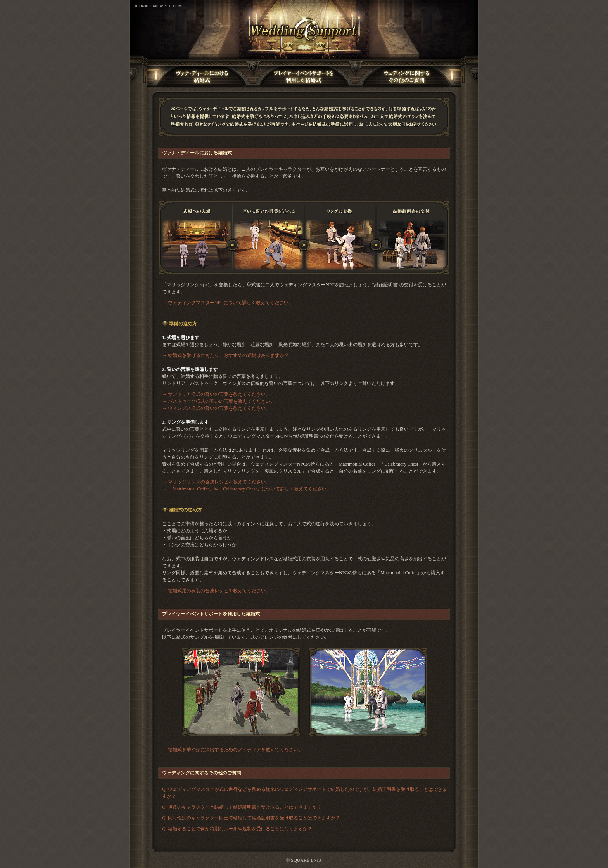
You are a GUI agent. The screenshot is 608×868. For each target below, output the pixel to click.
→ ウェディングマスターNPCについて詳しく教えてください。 (228, 303)
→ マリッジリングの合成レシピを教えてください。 (216, 482)
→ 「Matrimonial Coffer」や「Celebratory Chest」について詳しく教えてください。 (247, 489)
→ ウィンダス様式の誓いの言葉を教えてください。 (216, 408)
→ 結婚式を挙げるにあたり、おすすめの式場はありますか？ (225, 355)
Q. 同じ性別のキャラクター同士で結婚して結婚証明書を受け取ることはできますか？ (251, 818)
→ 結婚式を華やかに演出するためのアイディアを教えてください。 (232, 750)
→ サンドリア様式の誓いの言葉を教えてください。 (216, 394)
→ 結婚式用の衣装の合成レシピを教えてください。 (216, 591)
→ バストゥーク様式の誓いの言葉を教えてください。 (218, 401)
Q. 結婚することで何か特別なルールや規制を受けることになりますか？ (237, 829)
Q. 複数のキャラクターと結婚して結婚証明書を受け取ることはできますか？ (242, 807)
